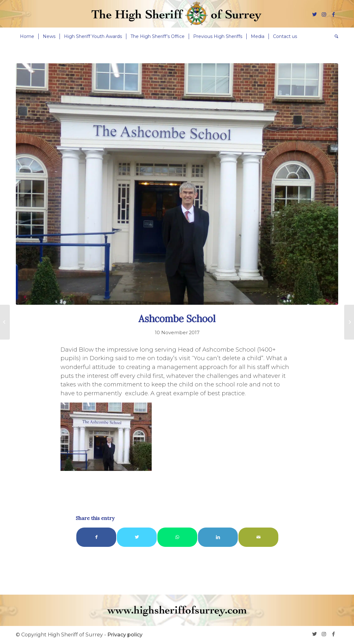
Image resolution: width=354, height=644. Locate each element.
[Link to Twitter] (314, 14)
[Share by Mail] (258, 537)
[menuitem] (27, 36)
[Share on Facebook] (96, 537)
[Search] (334, 36)
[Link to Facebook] (333, 14)
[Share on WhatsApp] (177, 537)
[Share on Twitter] (137, 537)
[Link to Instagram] (324, 14)
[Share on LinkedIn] (218, 537)
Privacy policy (125, 635)
